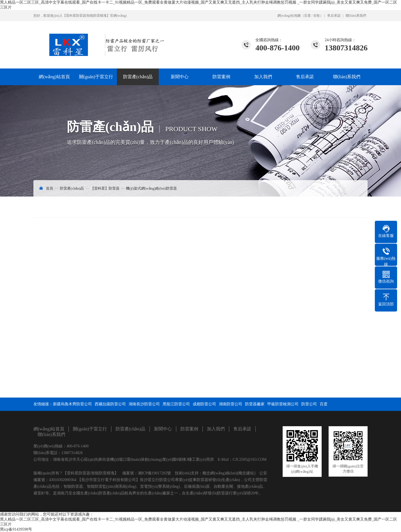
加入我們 (263, 77)
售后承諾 (334, 16)
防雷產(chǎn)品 (138, 77)
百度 (307, 16)
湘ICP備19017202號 (155, 473)
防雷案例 (221, 77)
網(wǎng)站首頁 (54, 77)
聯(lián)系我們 (356, 16)
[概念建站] (246, 473)
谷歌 (317, 16)
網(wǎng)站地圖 (289, 16)
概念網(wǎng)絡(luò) (220, 473)
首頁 (50, 188)
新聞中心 (180, 77)
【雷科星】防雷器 (105, 188)
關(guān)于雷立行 (96, 77)
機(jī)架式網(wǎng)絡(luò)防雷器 (151, 188)
